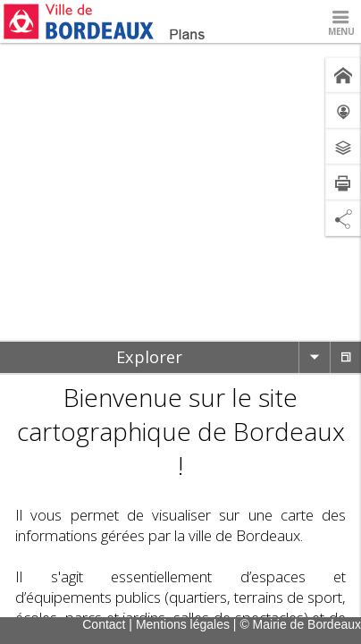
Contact (104, 624)
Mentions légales (183, 624)
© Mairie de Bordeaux (300, 624)
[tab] (149, 357)
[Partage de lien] (343, 218)
